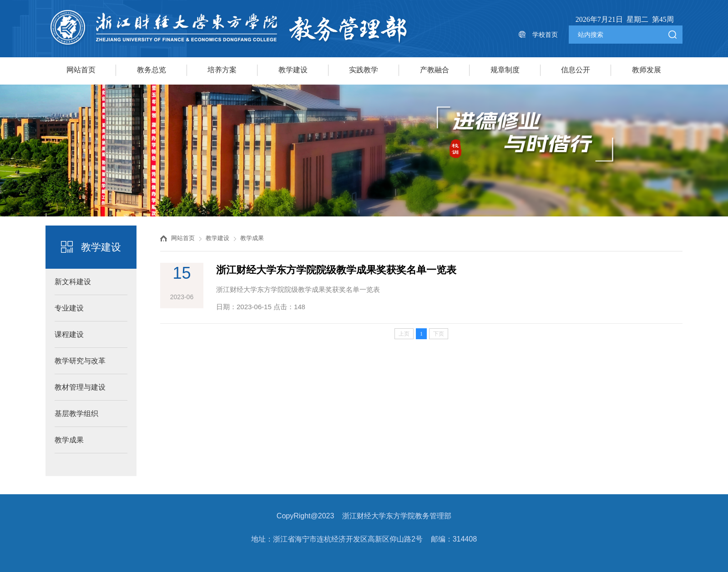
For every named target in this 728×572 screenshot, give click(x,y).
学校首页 (545, 35)
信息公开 (576, 70)
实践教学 (364, 70)
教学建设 (293, 70)
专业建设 (69, 308)
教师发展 (647, 70)
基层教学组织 (76, 414)
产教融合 (435, 70)
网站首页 (81, 70)
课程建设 (69, 334)
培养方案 (222, 70)
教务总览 (152, 70)
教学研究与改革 (80, 361)
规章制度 (505, 70)
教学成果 (69, 440)
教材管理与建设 (80, 387)
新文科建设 (73, 282)
